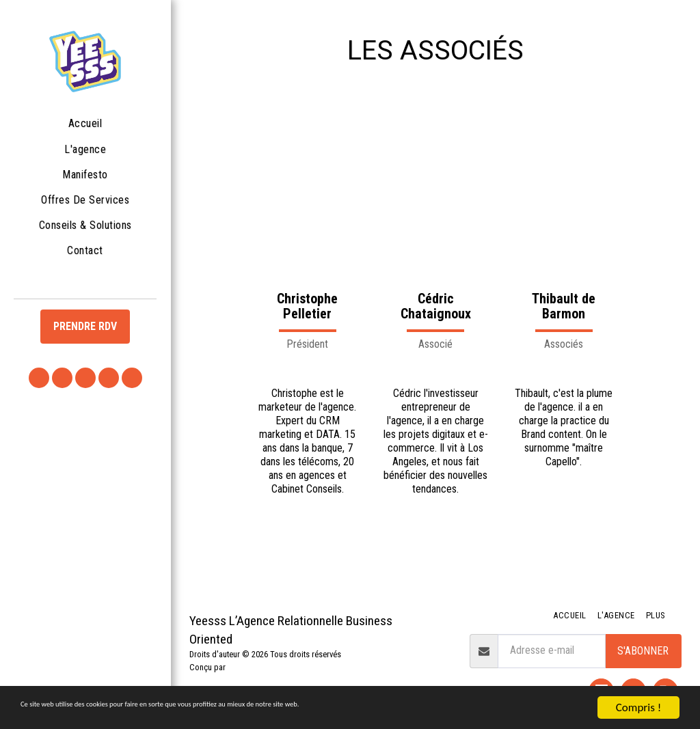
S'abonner (643, 651)
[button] (39, 378)
